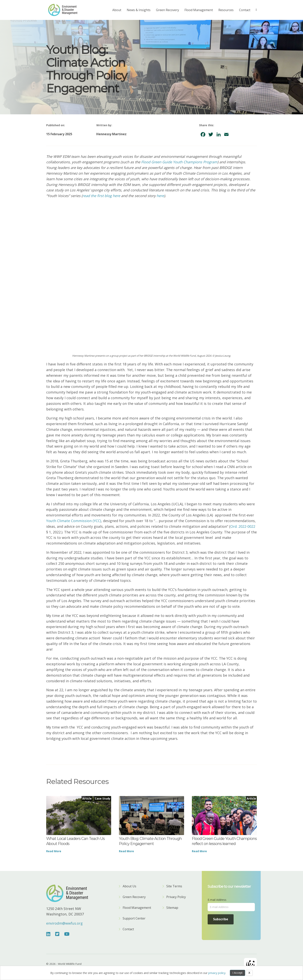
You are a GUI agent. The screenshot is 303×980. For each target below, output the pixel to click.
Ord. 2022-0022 (243, 526)
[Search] (255, 10)
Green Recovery (167, 10)
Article (87, 798)
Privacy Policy (176, 897)
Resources (226, 10)
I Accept (237, 973)
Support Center (134, 919)
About (117, 10)
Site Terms (174, 886)
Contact (245, 10)
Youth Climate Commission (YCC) (74, 521)
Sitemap (172, 908)
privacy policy (217, 973)
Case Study (103, 798)
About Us (129, 886)
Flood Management (199, 10)
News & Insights (139, 10)
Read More (54, 851)
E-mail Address (217, 900)
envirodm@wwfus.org (64, 923)
